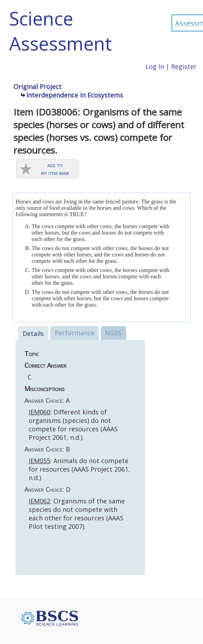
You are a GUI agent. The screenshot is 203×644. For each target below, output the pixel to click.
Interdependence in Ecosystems (75, 95)
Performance (75, 333)
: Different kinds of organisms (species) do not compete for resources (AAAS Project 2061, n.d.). (73, 425)
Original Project (37, 87)
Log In (155, 66)
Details (33, 333)
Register (184, 66)
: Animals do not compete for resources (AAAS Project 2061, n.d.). (79, 469)
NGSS (113, 333)
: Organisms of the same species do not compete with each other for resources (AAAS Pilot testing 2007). (77, 514)
